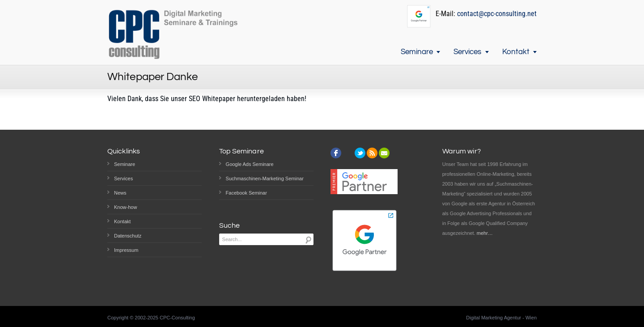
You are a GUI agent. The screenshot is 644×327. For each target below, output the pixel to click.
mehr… (485, 233)
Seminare (417, 52)
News (120, 193)
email (384, 153)
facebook (336, 153)
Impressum (126, 250)
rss (372, 153)
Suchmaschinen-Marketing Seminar (265, 178)
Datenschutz (128, 236)
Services (467, 52)
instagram (348, 153)
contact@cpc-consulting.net (497, 14)
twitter (360, 153)
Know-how (125, 207)
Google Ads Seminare (250, 164)
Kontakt (516, 52)
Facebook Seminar (246, 193)
